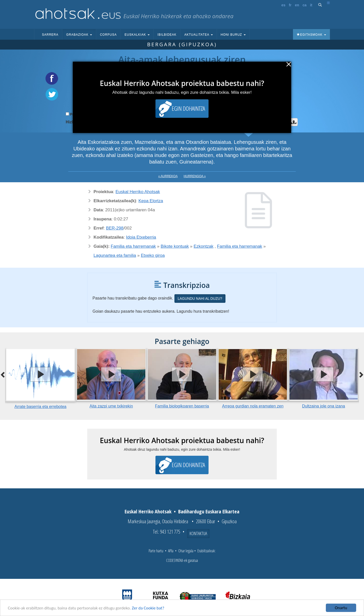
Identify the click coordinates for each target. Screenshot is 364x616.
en (297, 5)
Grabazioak (79, 35)
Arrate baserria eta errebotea (40, 407)
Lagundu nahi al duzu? (200, 299)
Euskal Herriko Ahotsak (138, 192)
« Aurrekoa (168, 176)
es (283, 5)
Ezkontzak (203, 246)
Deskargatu (294, 122)
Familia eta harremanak (133, 246)
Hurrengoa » (195, 176)
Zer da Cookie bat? (148, 608)
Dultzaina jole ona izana (324, 406)
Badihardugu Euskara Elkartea (209, 511)
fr (290, 5)
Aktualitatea (199, 35)
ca (305, 5)
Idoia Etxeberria (141, 237)
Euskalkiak (137, 35)
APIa (171, 551)
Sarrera (50, 35)
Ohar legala (186, 551)
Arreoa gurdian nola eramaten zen (253, 406)
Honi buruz (233, 35)
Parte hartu (156, 551)
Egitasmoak (311, 35)
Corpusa (108, 35)
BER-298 (115, 228)
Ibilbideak (167, 35)
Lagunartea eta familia (115, 255)
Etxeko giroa (153, 255)
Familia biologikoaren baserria (182, 406)
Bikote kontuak (175, 246)
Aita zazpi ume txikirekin (111, 406)
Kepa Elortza (151, 201)
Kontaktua (198, 533)
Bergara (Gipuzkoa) (182, 44)
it (311, 5)
